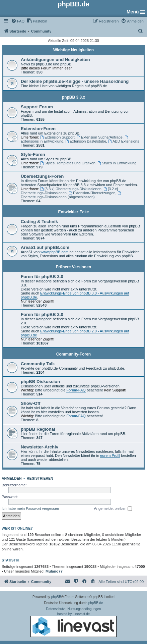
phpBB (56, 597)
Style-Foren (33, 154)
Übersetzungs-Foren (42, 176)
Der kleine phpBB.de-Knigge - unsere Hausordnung (75, 81)
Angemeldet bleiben (113, 509)
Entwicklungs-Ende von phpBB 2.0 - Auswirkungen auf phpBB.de (75, 333)
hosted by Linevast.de (73, 625)
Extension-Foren (38, 129)
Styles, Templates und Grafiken (68, 163)
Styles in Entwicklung (117, 163)
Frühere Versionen (73, 267)
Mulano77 (54, 571)
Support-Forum (37, 107)
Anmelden (12, 478)
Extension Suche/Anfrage (100, 137)
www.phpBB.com (54, 252)
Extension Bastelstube (86, 141)
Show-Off (31, 403)
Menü (133, 12)
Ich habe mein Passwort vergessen (30, 508)
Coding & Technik (39, 222)
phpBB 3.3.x (73, 97)
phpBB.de (96, 603)
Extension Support (57, 137)
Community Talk (38, 364)
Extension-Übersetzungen (92, 193)
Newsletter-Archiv (40, 447)
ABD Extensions (124, 141)
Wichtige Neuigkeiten (73, 50)
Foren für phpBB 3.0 (42, 277)
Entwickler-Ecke (73, 212)
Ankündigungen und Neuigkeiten (55, 60)
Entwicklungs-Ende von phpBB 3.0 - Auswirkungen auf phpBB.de (75, 295)
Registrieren (40, 478)
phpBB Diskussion (40, 382)
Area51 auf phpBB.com (45, 247)
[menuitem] (18, 21)
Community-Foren (73, 354)
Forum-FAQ (76, 390)
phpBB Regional (38, 429)
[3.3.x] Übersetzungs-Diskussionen (71, 189)
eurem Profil (110, 455)
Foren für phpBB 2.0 (42, 314)
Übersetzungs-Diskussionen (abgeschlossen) (71, 195)
